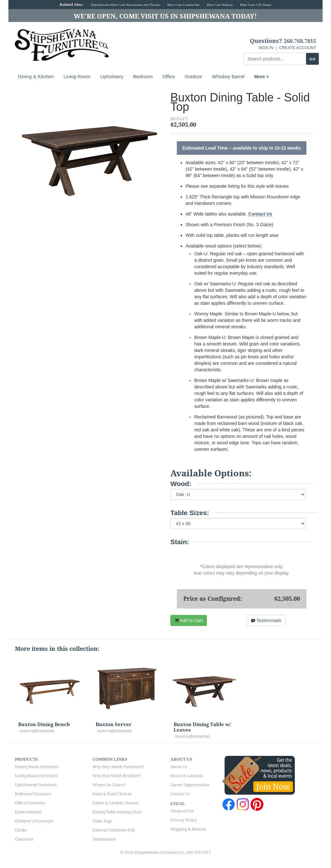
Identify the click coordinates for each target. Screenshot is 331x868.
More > (262, 77)
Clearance (24, 839)
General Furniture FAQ (114, 830)
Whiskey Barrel (228, 76)
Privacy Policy (184, 820)
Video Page (102, 821)
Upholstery (112, 76)
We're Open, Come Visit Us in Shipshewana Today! (165, 16)
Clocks (21, 830)
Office (169, 76)
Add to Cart (189, 620)
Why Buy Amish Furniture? (118, 767)
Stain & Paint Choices (112, 794)
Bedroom (143, 76)
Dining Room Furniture (37, 767)
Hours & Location (187, 776)
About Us (179, 767)
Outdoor (193, 76)
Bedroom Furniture (33, 794)
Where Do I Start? (109, 785)
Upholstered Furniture (36, 785)
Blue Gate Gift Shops (256, 5)
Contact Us (260, 214)
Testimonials (266, 620)
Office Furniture (30, 803)
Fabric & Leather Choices (115, 803)
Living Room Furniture (36, 776)
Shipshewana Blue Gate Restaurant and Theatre (125, 5)
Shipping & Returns (188, 829)
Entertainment (28, 812)
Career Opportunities (190, 785)
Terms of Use (182, 811)
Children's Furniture (34, 821)
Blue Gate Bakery (220, 5)
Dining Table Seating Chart (117, 812)
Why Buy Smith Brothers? (117, 776)
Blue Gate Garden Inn (184, 5)
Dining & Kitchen (36, 76)
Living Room (77, 76)
